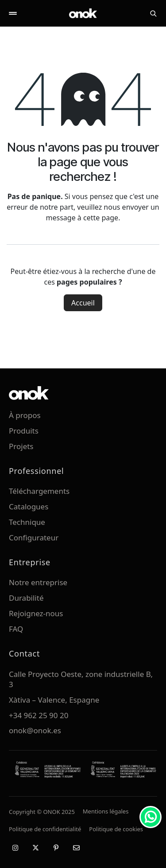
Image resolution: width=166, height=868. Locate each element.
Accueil (83, 303)
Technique (27, 522)
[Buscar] (153, 13)
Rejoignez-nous (36, 613)
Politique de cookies (116, 829)
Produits (24, 431)
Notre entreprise (38, 582)
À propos (25, 415)
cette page (101, 218)
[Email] (76, 848)
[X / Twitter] (35, 848)
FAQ (16, 629)
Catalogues (29, 506)
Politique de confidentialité (45, 829)
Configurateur (34, 538)
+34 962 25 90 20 (39, 715)
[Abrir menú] (13, 13)
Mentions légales (106, 811)
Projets (21, 446)
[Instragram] (15, 848)
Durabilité (26, 598)
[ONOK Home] (83, 13)
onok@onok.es (35, 730)
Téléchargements (39, 491)
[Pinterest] (56, 848)
